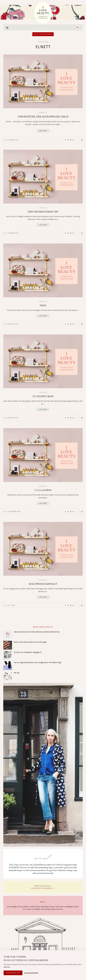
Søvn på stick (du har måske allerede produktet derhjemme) (37, 632)
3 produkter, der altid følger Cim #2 (43, 116)
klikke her (7, 967)
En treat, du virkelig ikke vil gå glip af (28, 652)
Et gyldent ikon (43, 396)
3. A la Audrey (43, 490)
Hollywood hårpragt (43, 584)
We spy (17, 673)
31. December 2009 (13, 511)
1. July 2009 (10, 605)
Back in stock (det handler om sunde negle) (30, 642)
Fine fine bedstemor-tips (43, 212)
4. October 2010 (12, 233)
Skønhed (43, 113)
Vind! (43, 305)
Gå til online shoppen (43, 34)
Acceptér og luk (13, 973)
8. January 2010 (12, 324)
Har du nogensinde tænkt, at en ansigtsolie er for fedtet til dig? (38, 662)
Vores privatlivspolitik (31, 973)
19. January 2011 (12, 140)
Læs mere (43, 131)
